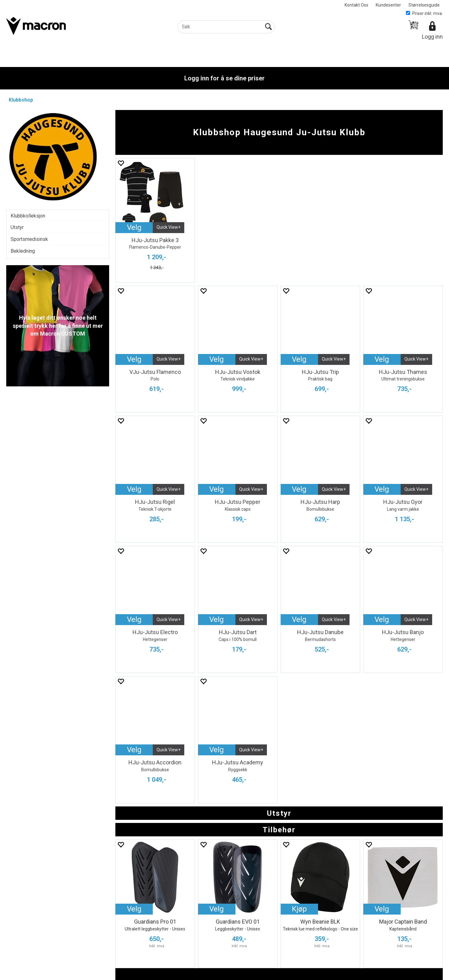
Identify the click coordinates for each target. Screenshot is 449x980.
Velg (134, 227)
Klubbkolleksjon (28, 216)
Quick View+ (169, 227)
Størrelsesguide (424, 5)
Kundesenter (388, 5)
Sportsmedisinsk (29, 239)
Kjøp (299, 909)
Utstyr (17, 227)
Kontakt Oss (356, 5)
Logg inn (432, 37)
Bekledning (23, 251)
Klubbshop (21, 100)
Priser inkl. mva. (424, 13)
